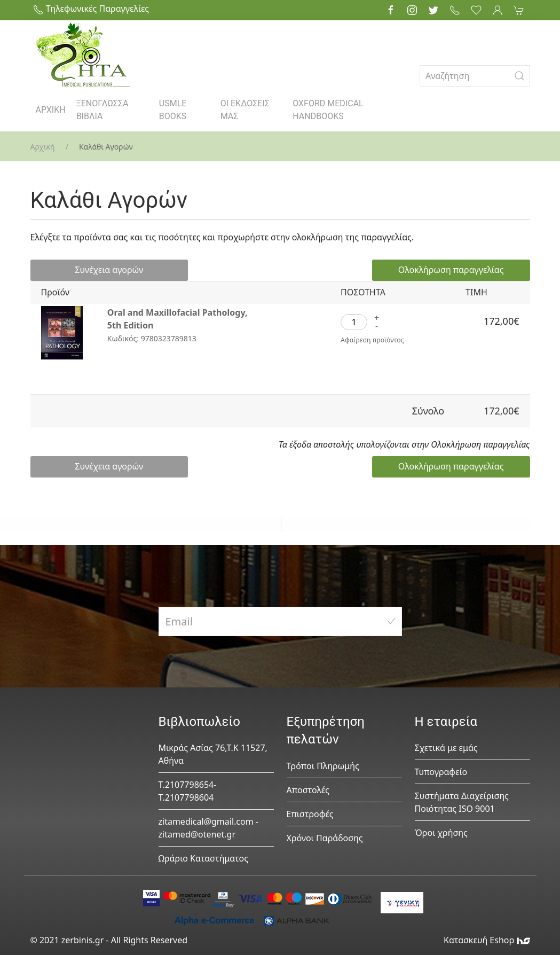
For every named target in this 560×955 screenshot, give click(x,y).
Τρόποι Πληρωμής (323, 766)
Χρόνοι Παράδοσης (325, 838)
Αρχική (43, 147)
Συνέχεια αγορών (84, 270)
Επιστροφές (310, 814)
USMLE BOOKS (173, 110)
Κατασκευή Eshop (487, 940)
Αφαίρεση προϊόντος (374, 341)
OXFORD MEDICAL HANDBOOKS (328, 110)
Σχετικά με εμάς (446, 748)
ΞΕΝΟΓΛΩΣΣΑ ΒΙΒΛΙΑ (102, 110)
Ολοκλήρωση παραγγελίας (461, 270)
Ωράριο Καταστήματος (204, 858)
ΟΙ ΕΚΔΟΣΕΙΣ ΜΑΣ (245, 110)
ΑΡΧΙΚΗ (51, 110)
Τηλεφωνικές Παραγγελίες (91, 9)
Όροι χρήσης (441, 833)
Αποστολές (308, 790)
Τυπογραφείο (441, 772)
